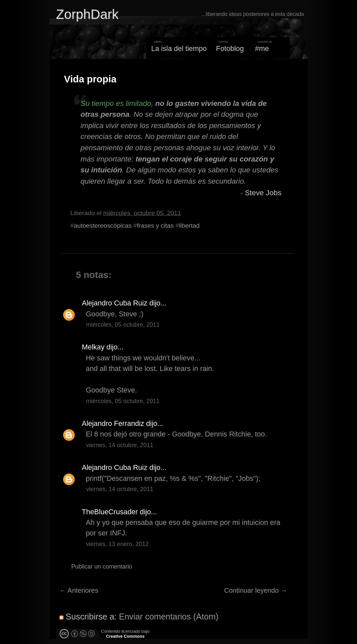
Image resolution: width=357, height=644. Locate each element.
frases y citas (155, 226)
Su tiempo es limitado (116, 103)
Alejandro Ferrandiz (113, 423)
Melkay (93, 347)
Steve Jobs (263, 193)
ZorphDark (87, 14)
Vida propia (90, 79)
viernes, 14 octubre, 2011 (120, 445)
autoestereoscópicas (103, 226)
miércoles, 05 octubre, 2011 (123, 325)
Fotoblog (230, 48)
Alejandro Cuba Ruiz (115, 303)
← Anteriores (79, 590)
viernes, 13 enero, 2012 (118, 544)
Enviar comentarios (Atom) (169, 617)
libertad (189, 226)
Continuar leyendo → (256, 590)
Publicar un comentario (102, 567)
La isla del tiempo (179, 48)
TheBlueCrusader (110, 512)
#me (262, 48)
